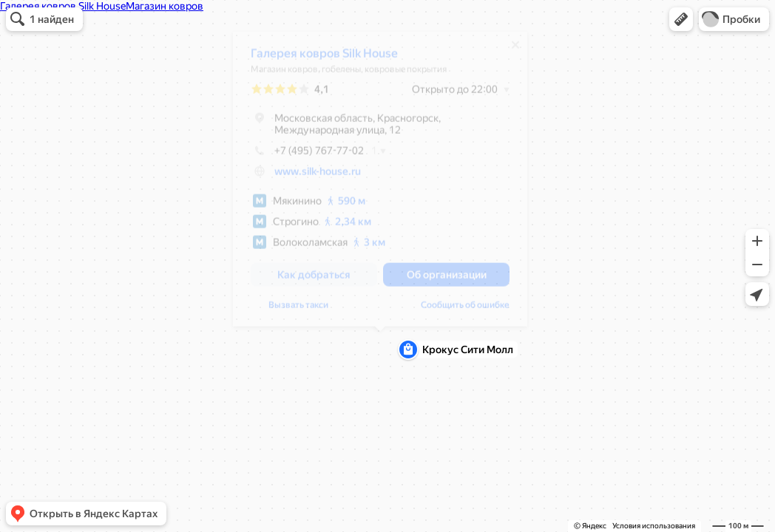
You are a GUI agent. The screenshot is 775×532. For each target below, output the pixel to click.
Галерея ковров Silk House (324, 59)
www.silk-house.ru (318, 177)
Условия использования (654, 526)
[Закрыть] (515, 50)
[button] (681, 19)
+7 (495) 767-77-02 (307, 156)
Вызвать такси (298, 310)
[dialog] (380, 184)
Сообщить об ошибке (465, 310)
